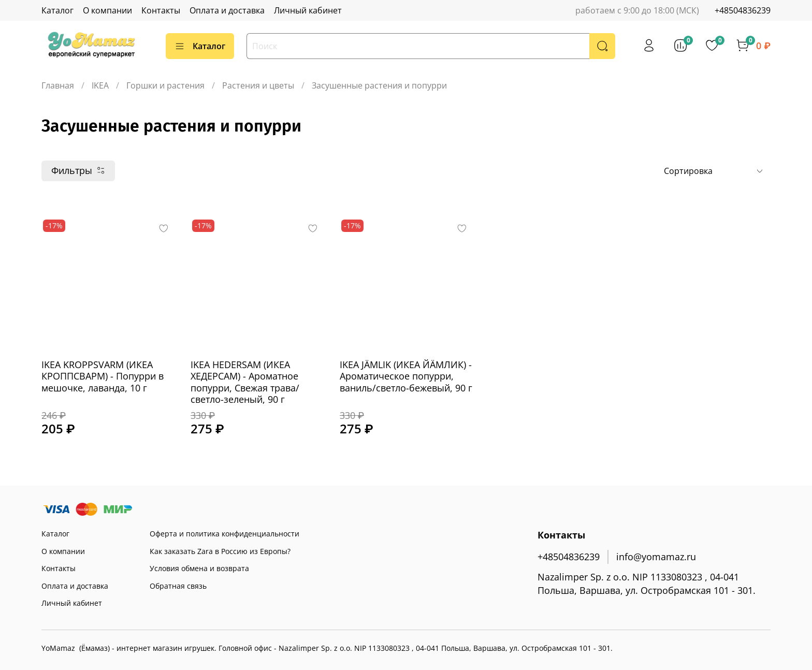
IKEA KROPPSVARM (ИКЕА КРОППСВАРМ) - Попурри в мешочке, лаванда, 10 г (103, 376)
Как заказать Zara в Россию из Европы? (220, 551)
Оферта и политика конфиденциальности (224, 534)
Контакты (161, 10)
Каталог (57, 10)
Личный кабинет (308, 10)
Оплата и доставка (227, 10)
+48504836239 (743, 10)
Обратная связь (178, 586)
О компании (107, 10)
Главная (58, 85)
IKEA (100, 85)
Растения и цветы (258, 85)
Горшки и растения (165, 85)
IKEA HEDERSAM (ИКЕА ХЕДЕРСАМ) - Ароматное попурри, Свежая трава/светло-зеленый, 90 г (245, 382)
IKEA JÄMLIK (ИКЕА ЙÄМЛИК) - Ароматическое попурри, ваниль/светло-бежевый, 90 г (406, 376)
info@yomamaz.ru (656, 557)
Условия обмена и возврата (199, 568)
